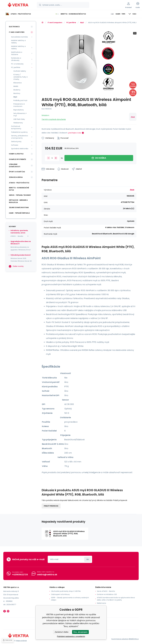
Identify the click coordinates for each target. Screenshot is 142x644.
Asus (133, 117)
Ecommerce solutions (120, 639)
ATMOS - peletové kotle (19, 183)
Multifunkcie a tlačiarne (17, 53)
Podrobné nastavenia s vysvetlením (71, 636)
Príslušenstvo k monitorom (19, 105)
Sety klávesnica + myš (20, 115)
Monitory (17, 93)
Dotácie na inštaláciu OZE (107, 594)
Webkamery (18, 123)
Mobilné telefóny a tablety (18, 42)
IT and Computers (55, 23)
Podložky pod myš (20, 100)
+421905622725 (20, 575)
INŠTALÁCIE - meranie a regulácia (18, 201)
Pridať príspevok (51, 506)
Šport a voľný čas (17, 172)
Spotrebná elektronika (20, 149)
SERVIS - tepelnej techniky (20, 195)
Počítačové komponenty (16, 127)
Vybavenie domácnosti (15, 165)
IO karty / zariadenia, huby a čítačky (20, 77)
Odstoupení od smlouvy (60, 594)
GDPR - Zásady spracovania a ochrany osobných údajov (70, 599)
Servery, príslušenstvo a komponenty (20, 137)
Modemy (17, 90)
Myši (82, 23)
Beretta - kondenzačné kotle (19, 189)
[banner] (18, 5)
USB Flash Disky (19, 119)
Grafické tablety (20, 71)
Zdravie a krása (16, 177)
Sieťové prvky (16, 142)
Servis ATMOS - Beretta (106, 591)
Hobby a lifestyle (16, 154)
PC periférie (71, 23)
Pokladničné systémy (19, 132)
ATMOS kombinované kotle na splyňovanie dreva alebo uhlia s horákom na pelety (116, 599)
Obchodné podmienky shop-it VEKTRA (66, 591)
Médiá (16, 86)
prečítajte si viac (75, 133)
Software (15, 145)
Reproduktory (19, 110)
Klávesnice (18, 83)
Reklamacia (101, 603)
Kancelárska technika (19, 37)
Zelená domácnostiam (19, 207)
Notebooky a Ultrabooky (16, 59)
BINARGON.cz (134, 639)
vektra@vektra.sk (47, 575)
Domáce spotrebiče (17, 159)
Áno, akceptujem (80, 632)
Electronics (14, 27)
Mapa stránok (21, 641)
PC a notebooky (17, 64)
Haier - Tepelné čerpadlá (19, 213)
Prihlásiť (88, 559)
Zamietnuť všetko (62, 632)
